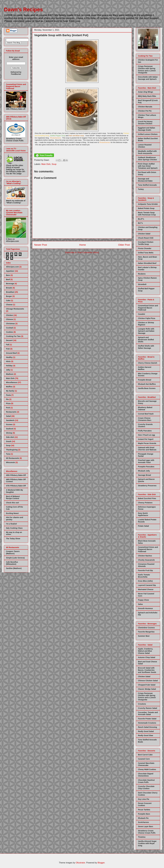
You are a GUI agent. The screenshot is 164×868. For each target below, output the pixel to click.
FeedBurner (16, 74)
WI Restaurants (13, 458)
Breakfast (10, 292)
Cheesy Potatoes (145, 503)
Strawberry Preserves (147, 486)
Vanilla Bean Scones (147, 388)
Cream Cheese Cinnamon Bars (145, 419)
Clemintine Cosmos (146, 628)
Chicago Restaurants (15, 309)
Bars (8, 275)
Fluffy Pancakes (145, 431)
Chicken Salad (144, 234)
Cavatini (141, 314)
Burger (9, 296)
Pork (8, 408)
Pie (7, 399)
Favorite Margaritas (146, 632)
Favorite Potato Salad (147, 719)
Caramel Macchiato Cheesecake (146, 764)
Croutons (142, 704)
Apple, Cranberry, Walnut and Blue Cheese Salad (145, 651)
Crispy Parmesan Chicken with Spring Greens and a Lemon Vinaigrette (147, 69)
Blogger (101, 863)
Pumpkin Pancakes (146, 467)
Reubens (142, 274)
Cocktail (9, 328)
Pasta (8, 395)
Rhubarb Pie (143, 818)
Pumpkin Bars (144, 814)
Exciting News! (12, 513)
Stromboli (142, 284)
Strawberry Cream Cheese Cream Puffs (147, 832)
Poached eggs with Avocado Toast (146, 461)
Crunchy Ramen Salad (148, 708)
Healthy (9, 357)
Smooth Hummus (145, 608)
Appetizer (10, 271)
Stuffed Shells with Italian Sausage (146, 347)
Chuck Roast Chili (146, 238)
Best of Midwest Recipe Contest (13, 497)
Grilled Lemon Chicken (148, 134)
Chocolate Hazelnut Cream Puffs (146, 781)
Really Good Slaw (145, 735)
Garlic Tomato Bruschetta (144, 576)
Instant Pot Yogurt (146, 439)
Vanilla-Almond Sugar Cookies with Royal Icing (147, 843)
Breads (9, 288)
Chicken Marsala (145, 107)
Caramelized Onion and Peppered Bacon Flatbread (148, 308)
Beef (8, 279)
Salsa (140, 604)
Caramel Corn (144, 759)
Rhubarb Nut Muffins (147, 384)
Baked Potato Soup (146, 208)
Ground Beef (11, 353)
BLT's (140, 223)
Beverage (10, 284)
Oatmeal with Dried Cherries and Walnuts (147, 449)
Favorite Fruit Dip (145, 570)
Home (83, 245)
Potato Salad (143, 526)
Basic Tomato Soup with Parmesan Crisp (147, 214)
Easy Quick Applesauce (143, 514)
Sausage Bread (144, 475)
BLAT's (141, 219)
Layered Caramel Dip (147, 585)
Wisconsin (11, 462)
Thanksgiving (12, 450)
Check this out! (12, 503)
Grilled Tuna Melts (146, 253)
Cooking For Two (13, 336)
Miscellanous (12, 382)
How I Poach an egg (146, 435)
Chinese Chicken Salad (148, 681)
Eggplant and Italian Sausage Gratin (147, 129)
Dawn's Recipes (23, 9)
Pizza (8, 403)
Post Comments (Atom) (88, 252)
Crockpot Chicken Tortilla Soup (146, 243)
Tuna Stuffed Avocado (147, 185)
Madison (10, 374)
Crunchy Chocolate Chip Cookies (146, 787)
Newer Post (41, 245)
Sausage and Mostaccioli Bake (145, 180)
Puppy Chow (143, 600)
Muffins (9, 387)
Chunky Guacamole (146, 560)
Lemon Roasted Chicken (145, 146)
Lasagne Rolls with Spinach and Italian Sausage (146, 331)
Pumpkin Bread (145, 380)
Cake (8, 300)
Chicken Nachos (145, 556)
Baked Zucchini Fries (147, 498)
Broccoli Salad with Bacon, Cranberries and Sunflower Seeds (147, 670)
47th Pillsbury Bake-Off (16, 486)
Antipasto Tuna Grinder (148, 204)
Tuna (8, 454)
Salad (8, 416)
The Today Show (13, 539)
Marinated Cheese (146, 589)
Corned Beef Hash (146, 414)
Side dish (10, 437)
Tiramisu (142, 837)
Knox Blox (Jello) (145, 581)
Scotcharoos (143, 822)
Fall (8, 345)
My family (10, 391)
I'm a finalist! (11, 524)
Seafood (10, 429)
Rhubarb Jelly (144, 471)
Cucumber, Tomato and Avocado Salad (148, 713)
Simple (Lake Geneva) (15, 558)
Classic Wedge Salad (147, 689)
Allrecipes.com (12, 267)
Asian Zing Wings (145, 92)
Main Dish (46, 164)
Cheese (9, 305)
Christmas (10, 324)
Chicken (9, 315)
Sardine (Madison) (14, 568)
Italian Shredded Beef (147, 263)
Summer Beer (144, 636)
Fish (8, 349)
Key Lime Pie (144, 799)
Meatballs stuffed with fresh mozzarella (147, 152)
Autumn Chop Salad (147, 657)
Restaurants (11, 412)
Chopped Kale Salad (147, 685)
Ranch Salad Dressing (147, 727)
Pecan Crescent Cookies (145, 804)
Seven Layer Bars (146, 826)
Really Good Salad (146, 731)
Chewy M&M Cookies (147, 769)
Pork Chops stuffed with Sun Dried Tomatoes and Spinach (148, 166)
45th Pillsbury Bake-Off (16, 475)
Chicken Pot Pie (145, 111)
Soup (54, 164)
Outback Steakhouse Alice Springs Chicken (147, 159)
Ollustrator (80, 863)
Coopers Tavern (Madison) (13, 552)
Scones (9, 424)
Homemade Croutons (147, 723)
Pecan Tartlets (144, 810)
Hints (8, 361)
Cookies (9, 332)
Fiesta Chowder (145, 248)
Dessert (9, 340)
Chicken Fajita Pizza (147, 318)
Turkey (141, 189)
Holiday (9, 366)
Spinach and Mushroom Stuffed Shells (146, 340)
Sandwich (10, 420)
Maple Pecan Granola (147, 443)
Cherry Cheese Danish (148, 363)
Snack (9, 441)
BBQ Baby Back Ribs (147, 96)
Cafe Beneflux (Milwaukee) (12, 563)
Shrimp (9, 433)
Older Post (124, 245)
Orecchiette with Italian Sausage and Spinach (148, 78)
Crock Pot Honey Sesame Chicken (145, 123)
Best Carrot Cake (145, 755)
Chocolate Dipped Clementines (146, 775)
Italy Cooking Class (14, 528)
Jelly (8, 370)
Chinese (9, 319)
